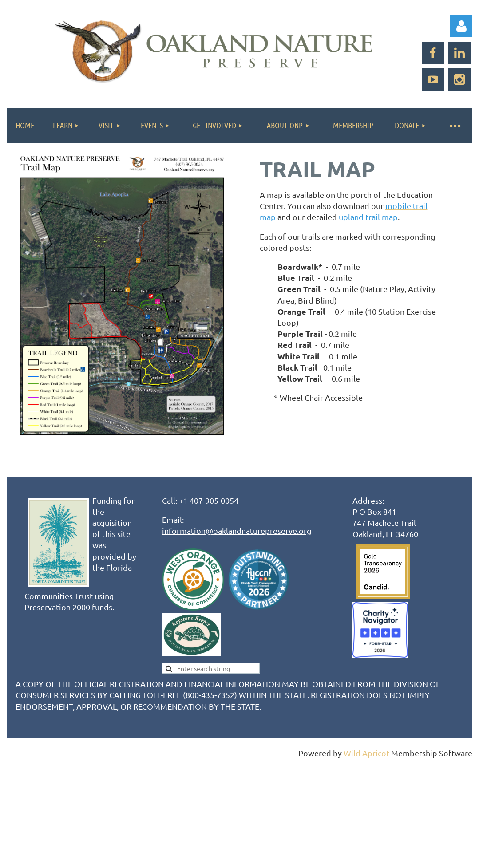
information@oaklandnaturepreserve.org (237, 531)
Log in (461, 26)
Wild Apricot (366, 753)
